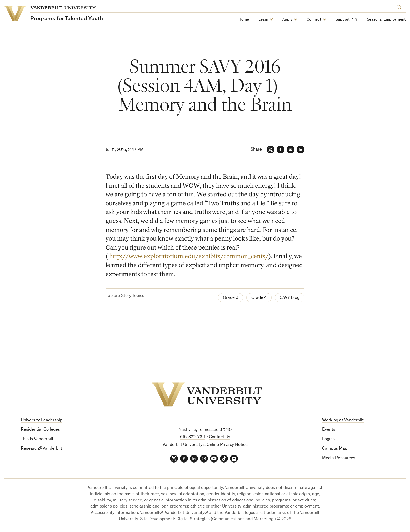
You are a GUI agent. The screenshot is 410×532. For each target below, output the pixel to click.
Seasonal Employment (386, 20)
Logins (328, 439)
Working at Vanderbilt (343, 421)
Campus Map (335, 449)
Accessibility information (114, 513)
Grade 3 (231, 298)
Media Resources (339, 458)
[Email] (291, 150)
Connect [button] (314, 20)
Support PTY (346, 20)
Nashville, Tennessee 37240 (205, 430)
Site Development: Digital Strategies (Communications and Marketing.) (208, 519)
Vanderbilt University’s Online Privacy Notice (205, 445)
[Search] (400, 6)
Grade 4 (259, 298)
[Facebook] (281, 150)
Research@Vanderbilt (41, 449)
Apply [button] (287, 20)
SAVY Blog (290, 298)
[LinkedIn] (301, 150)
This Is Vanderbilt (37, 439)
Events (329, 430)
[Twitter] (271, 150)
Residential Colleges (40, 430)
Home (244, 20)
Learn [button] (263, 20)
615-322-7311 (193, 437)
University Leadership (42, 421)
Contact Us (220, 437)
